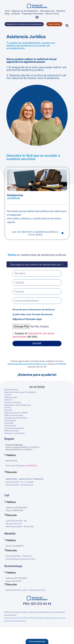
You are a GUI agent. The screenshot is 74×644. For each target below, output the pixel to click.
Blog (7, 14)
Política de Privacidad (14, 415)
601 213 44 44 (11, 461)
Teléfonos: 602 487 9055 (16, 508)
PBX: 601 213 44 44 (37, 604)
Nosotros (61, 11)
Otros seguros (10, 420)
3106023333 (32, 466)
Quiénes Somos (11, 390)
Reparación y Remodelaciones (18, 405)
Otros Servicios (47, 11)
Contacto (16, 14)
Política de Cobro (12, 431)
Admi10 (8, 408)
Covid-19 (8, 410)
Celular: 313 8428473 (15, 546)
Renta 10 (8, 400)
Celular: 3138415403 (14, 510)
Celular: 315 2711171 (14, 581)
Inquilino (8, 395)
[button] (37, 17)
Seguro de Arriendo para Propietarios (20, 392)
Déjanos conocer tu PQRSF (16, 413)
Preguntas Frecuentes (33, 14)
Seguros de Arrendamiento (25, 11)
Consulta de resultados (14, 428)
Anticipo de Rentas (13, 402)
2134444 (62, 364)
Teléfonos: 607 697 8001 (16, 578)
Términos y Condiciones (15, 433)
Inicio (8, 11)
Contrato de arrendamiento (16, 418)
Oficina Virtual (52, 14)
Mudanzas (9, 423)
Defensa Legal (11, 397)
